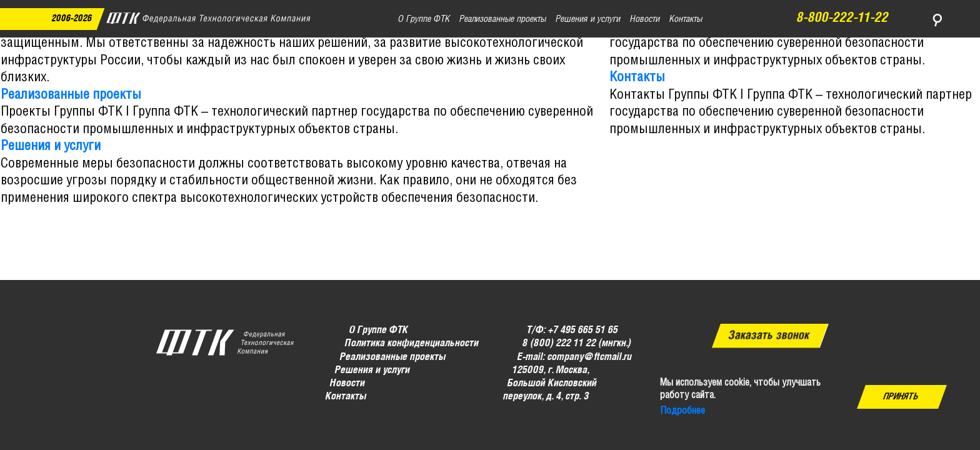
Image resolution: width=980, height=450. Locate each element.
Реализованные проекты (71, 95)
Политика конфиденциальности (411, 343)
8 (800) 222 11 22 (559, 343)
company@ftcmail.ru (589, 357)
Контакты (637, 77)
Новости (347, 383)
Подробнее (682, 411)
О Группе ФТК (379, 330)
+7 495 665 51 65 (583, 330)
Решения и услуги (51, 146)
